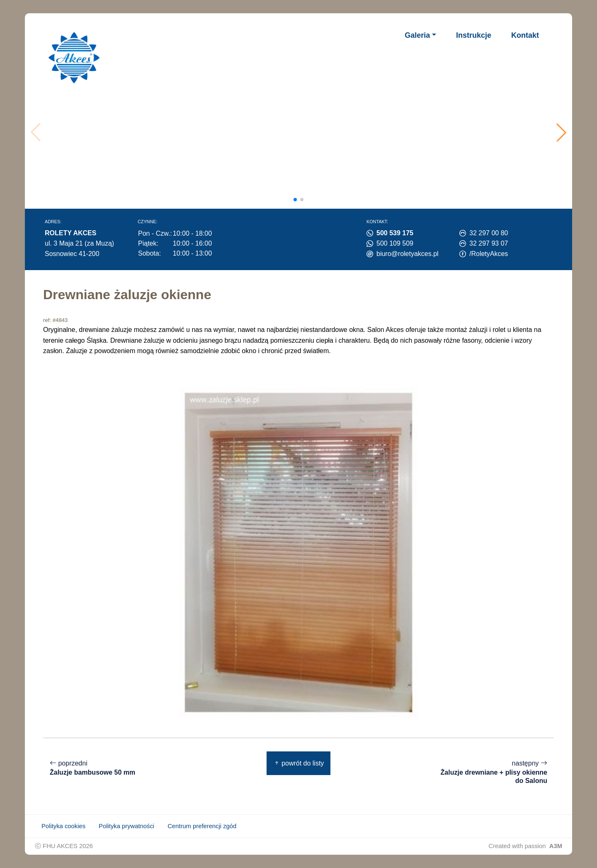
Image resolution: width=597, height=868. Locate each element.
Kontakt (525, 35)
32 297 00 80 (489, 233)
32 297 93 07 (489, 243)
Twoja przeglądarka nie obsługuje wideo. (301, 132)
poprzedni (92, 768)
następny (492, 772)
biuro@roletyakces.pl (408, 254)
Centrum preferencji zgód (202, 826)
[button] (561, 132)
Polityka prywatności (126, 826)
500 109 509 (395, 243)
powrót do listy (299, 763)
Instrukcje (474, 35)
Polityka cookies (63, 826)
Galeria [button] (417, 35)
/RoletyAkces (489, 254)
